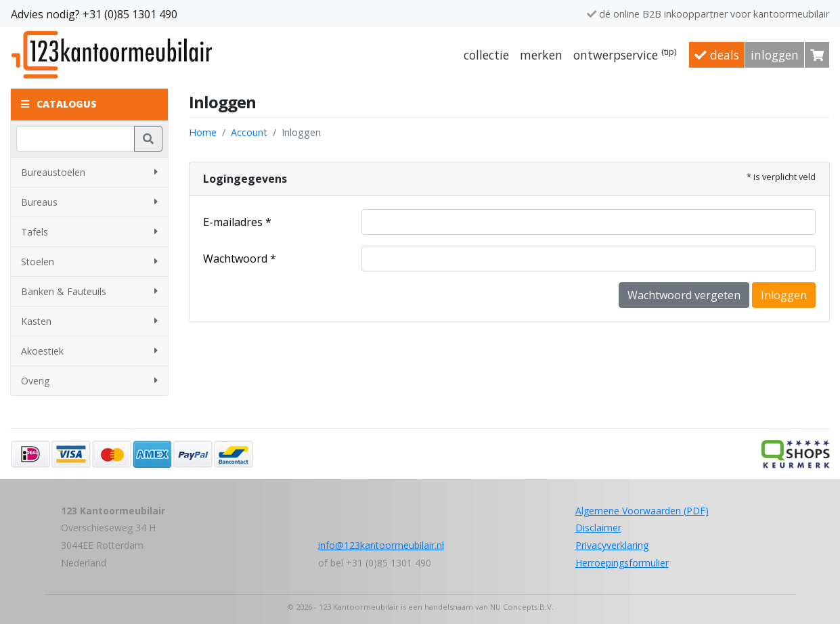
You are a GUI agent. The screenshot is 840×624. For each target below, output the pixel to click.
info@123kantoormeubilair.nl (381, 545)
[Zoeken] (75, 139)
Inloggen (775, 55)
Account (249, 132)
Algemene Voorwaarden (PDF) (642, 511)
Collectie (486, 55)
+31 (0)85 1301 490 (130, 14)
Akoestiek (89, 351)
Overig (89, 381)
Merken (541, 55)
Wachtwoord (235, 259)
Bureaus (89, 202)
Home (203, 132)
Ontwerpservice (625, 54)
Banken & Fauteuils (89, 291)
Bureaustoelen (89, 172)
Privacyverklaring (612, 545)
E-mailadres (233, 222)
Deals (717, 55)
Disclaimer (598, 528)
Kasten (89, 321)
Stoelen (89, 262)
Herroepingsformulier (622, 563)
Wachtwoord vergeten (684, 295)
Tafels (89, 232)
